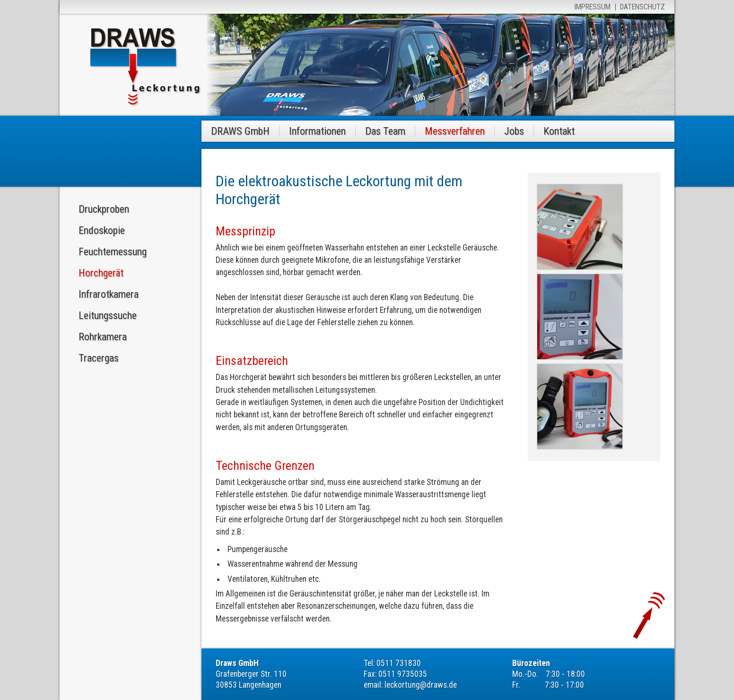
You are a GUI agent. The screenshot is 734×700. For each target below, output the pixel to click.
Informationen (317, 131)
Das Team (385, 131)
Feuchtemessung (113, 252)
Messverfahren (455, 131)
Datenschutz (642, 7)
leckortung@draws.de (421, 685)
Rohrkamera (103, 337)
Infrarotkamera (109, 294)
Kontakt (559, 131)
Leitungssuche (108, 315)
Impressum (592, 7)
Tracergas (99, 358)
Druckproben (104, 209)
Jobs (514, 131)
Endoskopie (102, 230)
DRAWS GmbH (240, 131)
